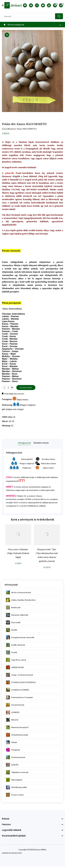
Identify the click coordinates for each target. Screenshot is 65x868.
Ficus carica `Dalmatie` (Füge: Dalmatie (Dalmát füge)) (18, 553)
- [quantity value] (4, 387)
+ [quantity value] (12, 387)
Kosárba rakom (26, 387)
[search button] (59, 16)
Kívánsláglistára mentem (13, 394)
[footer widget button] (32, 819)
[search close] (60, 5)
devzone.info (17, 853)
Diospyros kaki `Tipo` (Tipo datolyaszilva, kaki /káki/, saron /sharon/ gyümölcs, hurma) (47, 555)
